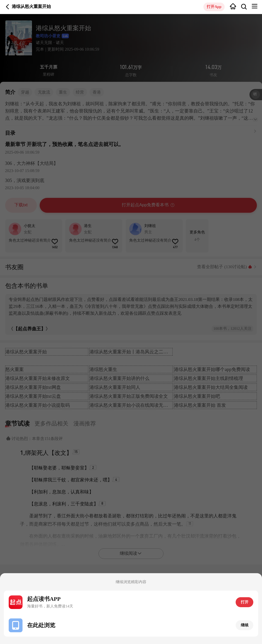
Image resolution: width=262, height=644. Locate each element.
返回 (8, 7)
